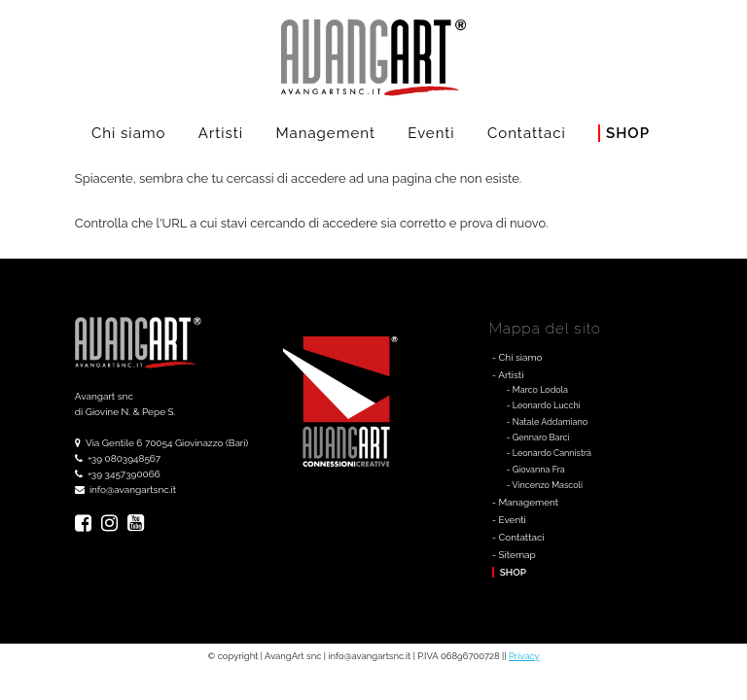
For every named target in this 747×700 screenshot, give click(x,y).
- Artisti (508, 375)
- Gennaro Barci (538, 437)
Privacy (524, 656)
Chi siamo (129, 133)
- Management (525, 502)
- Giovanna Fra (536, 470)
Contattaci (527, 133)
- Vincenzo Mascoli (545, 485)
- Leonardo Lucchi (544, 405)
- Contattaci (518, 537)
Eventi (431, 133)
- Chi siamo (517, 357)
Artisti (221, 133)
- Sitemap (514, 555)
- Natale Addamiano (547, 422)
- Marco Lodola (537, 390)
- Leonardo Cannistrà (549, 453)
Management (325, 133)
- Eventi (509, 520)
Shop (628, 133)
